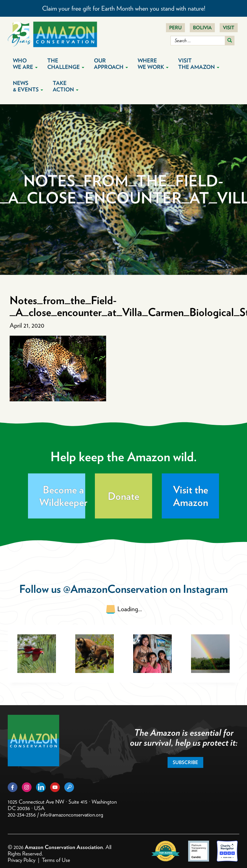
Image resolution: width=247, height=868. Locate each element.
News (28, 86)
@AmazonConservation (115, 589)
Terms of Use (56, 860)
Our (111, 64)
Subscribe (185, 762)
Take (66, 86)
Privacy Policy (22, 860)
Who (25, 64)
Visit (229, 28)
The (66, 64)
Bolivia (202, 28)
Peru (175, 28)
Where (153, 64)
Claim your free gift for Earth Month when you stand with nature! (124, 8)
